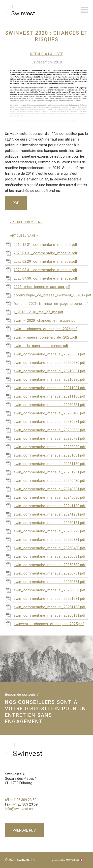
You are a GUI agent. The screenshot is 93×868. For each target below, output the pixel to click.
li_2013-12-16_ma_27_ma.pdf (34, 312)
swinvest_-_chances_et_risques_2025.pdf (44, 624)
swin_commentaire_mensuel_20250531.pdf (45, 556)
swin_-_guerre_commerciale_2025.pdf (41, 337)
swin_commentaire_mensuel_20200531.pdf (45, 354)
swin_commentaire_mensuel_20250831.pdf (45, 581)
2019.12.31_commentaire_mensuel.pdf (41, 244)
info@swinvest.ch (19, 809)
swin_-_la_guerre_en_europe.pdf (37, 346)
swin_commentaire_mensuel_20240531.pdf (45, 489)
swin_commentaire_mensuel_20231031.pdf (45, 455)
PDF (16, 203)
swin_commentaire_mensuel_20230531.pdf (45, 421)
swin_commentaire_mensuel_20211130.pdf (45, 396)
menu (84, 10)
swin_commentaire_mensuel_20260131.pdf (45, 615)
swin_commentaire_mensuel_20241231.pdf (45, 514)
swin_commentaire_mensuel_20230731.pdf (45, 438)
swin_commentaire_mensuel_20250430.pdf (45, 548)
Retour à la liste (47, 54)
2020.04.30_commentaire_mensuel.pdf (41, 278)
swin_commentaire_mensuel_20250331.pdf (45, 539)
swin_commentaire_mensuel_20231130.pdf (45, 463)
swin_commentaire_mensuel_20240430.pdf (45, 480)
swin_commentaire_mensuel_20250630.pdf (45, 565)
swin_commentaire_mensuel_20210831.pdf (45, 371)
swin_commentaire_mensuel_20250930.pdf (45, 590)
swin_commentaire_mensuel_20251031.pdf (45, 598)
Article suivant (24, 236)
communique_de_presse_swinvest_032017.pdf (46, 295)
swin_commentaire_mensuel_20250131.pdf (45, 522)
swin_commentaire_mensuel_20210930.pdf (45, 379)
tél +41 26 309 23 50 (21, 800)
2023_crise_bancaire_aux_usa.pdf (38, 287)
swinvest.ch (20, 10)
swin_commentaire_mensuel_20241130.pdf (45, 506)
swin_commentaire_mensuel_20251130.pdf (45, 607)
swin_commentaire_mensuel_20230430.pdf (45, 413)
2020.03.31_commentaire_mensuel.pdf (41, 270)
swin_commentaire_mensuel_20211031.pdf (45, 388)
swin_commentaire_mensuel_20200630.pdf (45, 362)
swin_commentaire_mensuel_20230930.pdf (45, 447)
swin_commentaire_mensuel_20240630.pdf (45, 497)
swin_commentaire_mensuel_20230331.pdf (45, 405)
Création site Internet (67, 860)
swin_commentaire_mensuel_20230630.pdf (45, 430)
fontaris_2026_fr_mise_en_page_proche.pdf (46, 303)
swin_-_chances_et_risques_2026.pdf (41, 329)
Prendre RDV (24, 830)
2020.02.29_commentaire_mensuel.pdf (41, 261)
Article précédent (26, 222)
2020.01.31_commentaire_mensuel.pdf (41, 253)
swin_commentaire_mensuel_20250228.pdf (45, 531)
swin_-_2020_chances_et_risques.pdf (41, 320)
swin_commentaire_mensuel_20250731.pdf (45, 573)
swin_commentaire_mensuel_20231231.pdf (45, 472)
